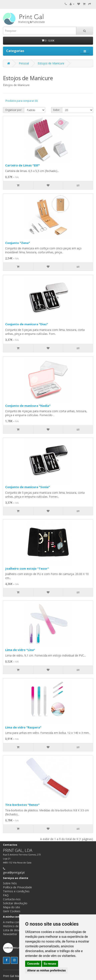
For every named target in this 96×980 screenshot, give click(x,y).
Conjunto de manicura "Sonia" (28, 487)
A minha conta (12, 922)
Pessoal (24, 63)
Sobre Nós (10, 883)
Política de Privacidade (17, 887)
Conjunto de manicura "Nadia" (28, 406)
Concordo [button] (33, 964)
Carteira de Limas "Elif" (23, 165)
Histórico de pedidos (16, 926)
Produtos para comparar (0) (22, 101)
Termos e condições (16, 891)
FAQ (6, 895)
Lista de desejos (14, 930)
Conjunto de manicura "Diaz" (27, 324)
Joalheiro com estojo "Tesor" (27, 568)
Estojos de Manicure (51, 63)
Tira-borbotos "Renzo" (22, 805)
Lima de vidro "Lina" (20, 650)
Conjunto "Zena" (18, 243)
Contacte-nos (12, 899)
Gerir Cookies (12, 911)
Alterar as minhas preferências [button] (46, 970)
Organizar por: (14, 110)
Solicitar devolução (15, 903)
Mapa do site (11, 907)
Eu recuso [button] (50, 964)
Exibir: (57, 110)
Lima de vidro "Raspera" (23, 727)
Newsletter (10, 934)
